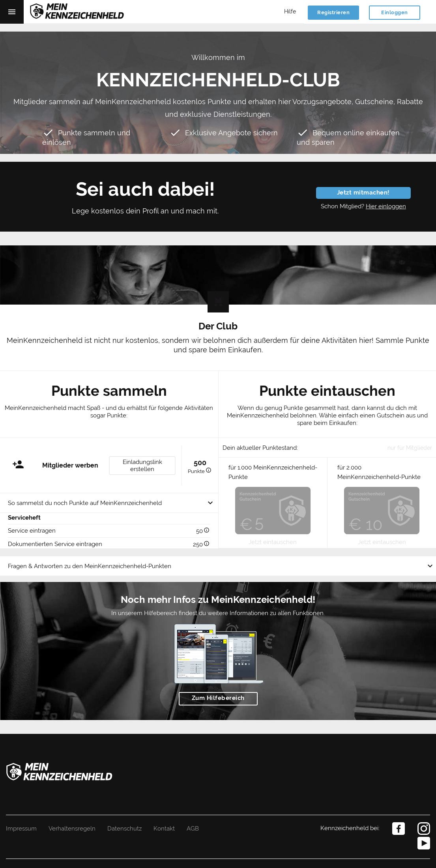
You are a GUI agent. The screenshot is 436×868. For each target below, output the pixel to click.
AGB (193, 829)
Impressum (21, 829)
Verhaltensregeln (72, 829)
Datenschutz (124, 829)
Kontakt (164, 829)
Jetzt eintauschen (273, 542)
